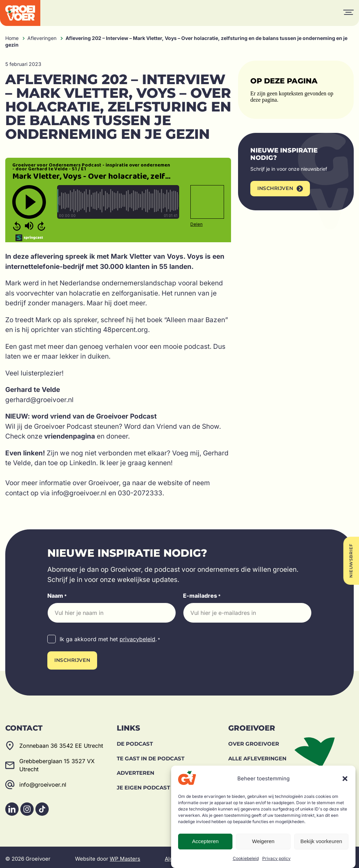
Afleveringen (42, 38)
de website (165, 483)
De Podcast (135, 741)
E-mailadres (202, 596)
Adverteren (136, 770)
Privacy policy (276, 858)
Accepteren (205, 841)
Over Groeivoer (254, 741)
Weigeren (263, 841)
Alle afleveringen (257, 755)
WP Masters (125, 856)
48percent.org (126, 330)
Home (12, 38)
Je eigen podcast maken (154, 784)
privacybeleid (137, 639)
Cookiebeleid (246, 858)
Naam (57, 596)
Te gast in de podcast (151, 755)
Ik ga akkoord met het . (110, 639)
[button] (345, 779)
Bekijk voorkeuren (321, 841)
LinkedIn (83, 463)
